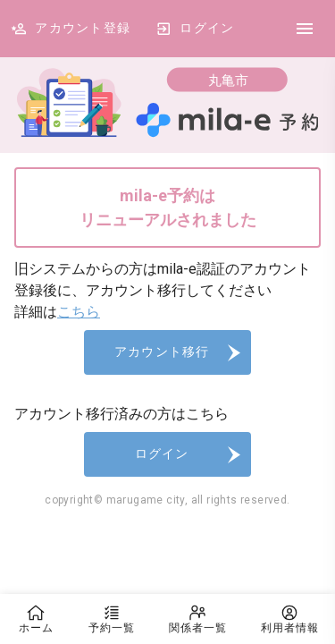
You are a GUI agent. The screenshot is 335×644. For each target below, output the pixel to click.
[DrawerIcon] (305, 29)
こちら (79, 312)
